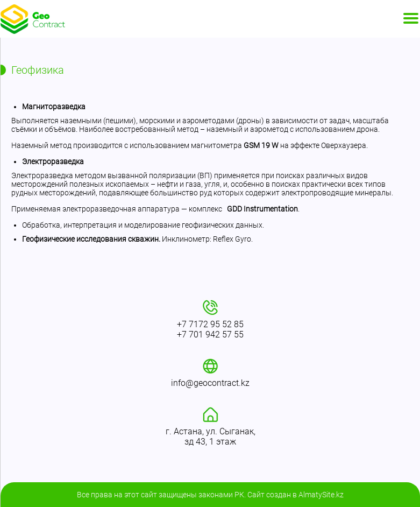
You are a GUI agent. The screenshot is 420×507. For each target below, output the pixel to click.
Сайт (256, 495)
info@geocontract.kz (210, 383)
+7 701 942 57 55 (210, 335)
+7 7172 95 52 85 (210, 324)
